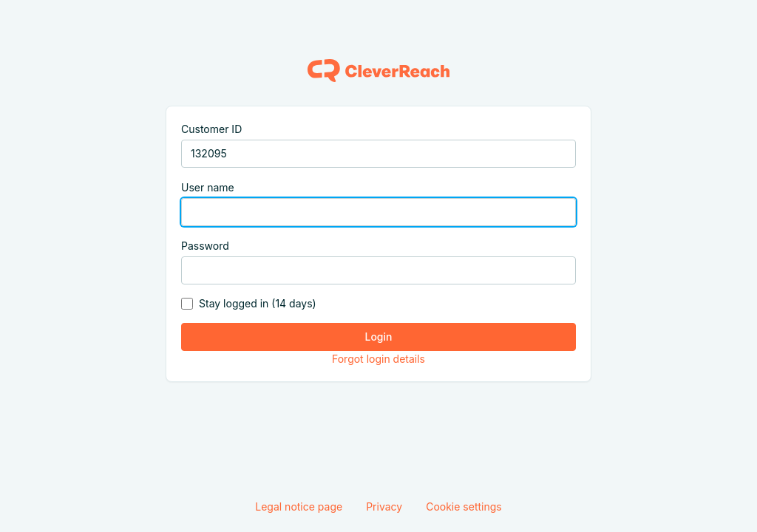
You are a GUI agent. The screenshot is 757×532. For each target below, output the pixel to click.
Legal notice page (299, 507)
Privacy (384, 507)
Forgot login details (378, 359)
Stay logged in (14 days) (258, 303)
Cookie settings (464, 507)
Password (205, 246)
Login (379, 337)
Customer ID (211, 129)
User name (208, 187)
